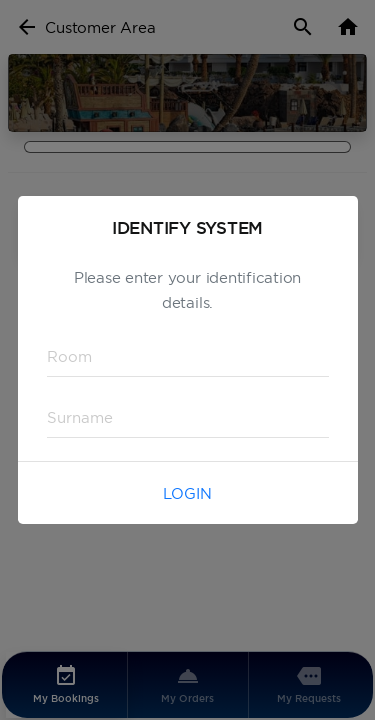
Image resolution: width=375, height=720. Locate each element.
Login (187, 493)
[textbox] (188, 357)
